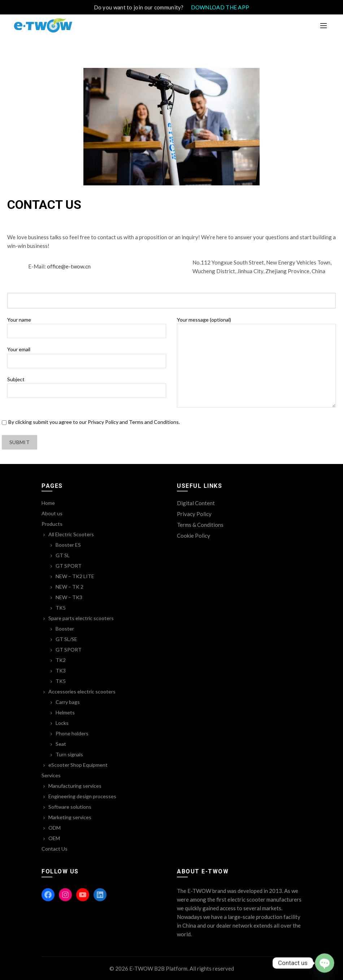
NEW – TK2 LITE (75, 576)
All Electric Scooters (71, 534)
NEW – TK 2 (70, 587)
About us (52, 513)
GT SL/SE (66, 639)
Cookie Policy (194, 536)
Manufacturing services (75, 786)
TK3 (61, 670)
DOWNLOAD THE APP (220, 7)
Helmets (65, 712)
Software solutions (70, 807)
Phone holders (72, 733)
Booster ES (68, 545)
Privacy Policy (194, 514)
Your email (87, 355)
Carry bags (68, 702)
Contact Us (55, 849)
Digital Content (196, 503)
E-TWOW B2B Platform (158, 968)
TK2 (61, 660)
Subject (87, 385)
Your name (87, 325)
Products (52, 524)
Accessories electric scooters (82, 691)
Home (48, 503)
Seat (61, 744)
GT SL (63, 555)
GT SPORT (69, 566)
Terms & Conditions (200, 525)
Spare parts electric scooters (81, 618)
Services (51, 775)
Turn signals (69, 754)
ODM (55, 828)
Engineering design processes (82, 796)
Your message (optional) (256, 363)
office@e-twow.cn (69, 266)
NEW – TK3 (69, 597)
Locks (62, 723)
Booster (65, 629)
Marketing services (70, 817)
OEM (54, 838)
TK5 (61, 608)
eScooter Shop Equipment (78, 765)
